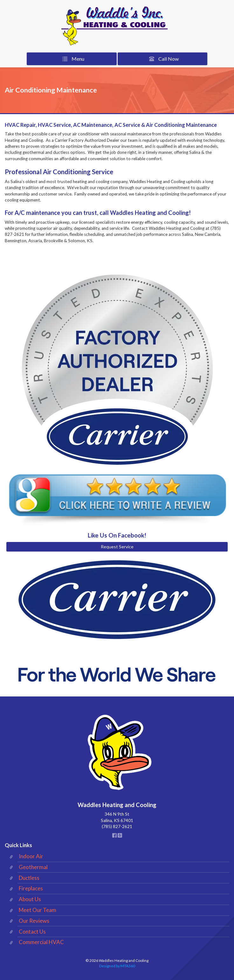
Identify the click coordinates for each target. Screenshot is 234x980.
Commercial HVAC (41, 942)
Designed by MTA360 (117, 966)
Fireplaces (31, 888)
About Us (30, 899)
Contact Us (32, 932)
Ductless (29, 878)
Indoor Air (31, 856)
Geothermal (33, 867)
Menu (72, 59)
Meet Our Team (38, 910)
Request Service (117, 547)
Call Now (163, 59)
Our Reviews (34, 921)
